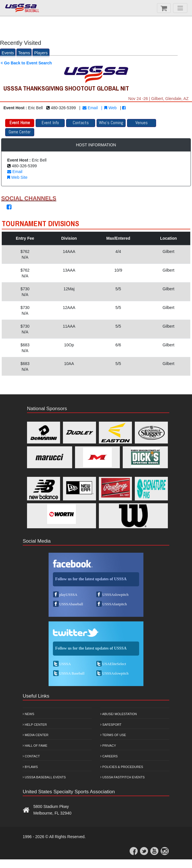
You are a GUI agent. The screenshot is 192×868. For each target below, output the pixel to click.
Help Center (35, 725)
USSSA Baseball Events (44, 777)
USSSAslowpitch (115, 595)
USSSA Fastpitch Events (122, 777)
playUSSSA (68, 595)
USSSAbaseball (71, 604)
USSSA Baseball (72, 673)
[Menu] (180, 8)
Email (90, 108)
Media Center (36, 735)
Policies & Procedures (122, 767)
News (28, 714)
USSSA (65, 664)
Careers (109, 756)
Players (41, 53)
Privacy (108, 746)
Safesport (111, 725)
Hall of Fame (35, 746)
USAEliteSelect (114, 664)
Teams (24, 53)
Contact (31, 756)
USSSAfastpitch (115, 604)
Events (8, 53)
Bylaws (30, 767)
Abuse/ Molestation (119, 714)
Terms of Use (113, 735)
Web (110, 108)
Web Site (17, 177)
